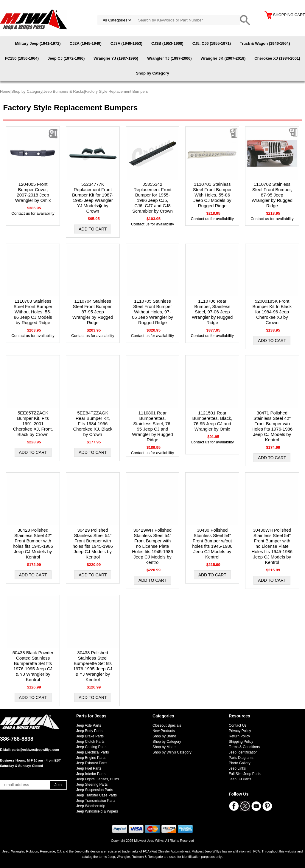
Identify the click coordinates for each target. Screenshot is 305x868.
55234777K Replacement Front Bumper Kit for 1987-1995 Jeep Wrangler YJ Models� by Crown (93, 198)
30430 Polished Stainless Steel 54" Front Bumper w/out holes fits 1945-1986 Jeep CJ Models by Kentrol (212, 543)
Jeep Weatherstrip (91, 806)
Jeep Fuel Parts (89, 768)
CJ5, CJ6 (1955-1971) (212, 43)
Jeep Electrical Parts (92, 752)
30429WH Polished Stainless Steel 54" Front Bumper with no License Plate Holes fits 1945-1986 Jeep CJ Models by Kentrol (152, 546)
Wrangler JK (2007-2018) (223, 58)
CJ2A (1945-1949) (86, 43)
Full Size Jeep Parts (245, 774)
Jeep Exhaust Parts (92, 763)
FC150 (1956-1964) (22, 58)
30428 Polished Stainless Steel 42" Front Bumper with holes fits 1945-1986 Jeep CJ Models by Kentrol (33, 543)
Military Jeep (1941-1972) (38, 43)
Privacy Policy (240, 731)
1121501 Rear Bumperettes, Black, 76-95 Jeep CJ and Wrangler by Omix (212, 421)
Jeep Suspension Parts (95, 790)
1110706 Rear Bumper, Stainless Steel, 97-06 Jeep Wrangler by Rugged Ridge (212, 312)
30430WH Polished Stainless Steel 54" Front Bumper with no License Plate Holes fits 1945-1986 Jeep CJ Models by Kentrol (272, 546)
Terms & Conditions (244, 747)
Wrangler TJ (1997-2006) (169, 58)
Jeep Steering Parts (92, 785)
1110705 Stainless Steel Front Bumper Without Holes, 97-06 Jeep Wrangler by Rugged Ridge (152, 312)
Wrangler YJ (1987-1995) (116, 58)
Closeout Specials (167, 725)
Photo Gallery (240, 763)
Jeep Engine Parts (91, 758)
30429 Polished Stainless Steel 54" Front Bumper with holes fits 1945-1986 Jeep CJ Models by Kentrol (93, 543)
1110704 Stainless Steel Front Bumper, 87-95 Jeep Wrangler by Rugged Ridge (93, 312)
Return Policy (239, 736)
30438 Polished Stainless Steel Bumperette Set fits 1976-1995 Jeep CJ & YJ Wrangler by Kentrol (93, 666)
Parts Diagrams (241, 758)
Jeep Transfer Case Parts (97, 795)
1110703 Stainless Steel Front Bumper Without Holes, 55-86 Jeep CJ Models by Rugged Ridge (33, 312)
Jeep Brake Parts (90, 736)
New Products (164, 731)
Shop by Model (164, 747)
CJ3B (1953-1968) (167, 43)
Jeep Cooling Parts (91, 747)
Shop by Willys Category (172, 752)
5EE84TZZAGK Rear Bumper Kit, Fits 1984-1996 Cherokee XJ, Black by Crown (93, 424)
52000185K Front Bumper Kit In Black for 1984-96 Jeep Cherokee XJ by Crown (272, 312)
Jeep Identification (243, 752)
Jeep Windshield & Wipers (97, 811)
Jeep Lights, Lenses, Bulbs (98, 779)
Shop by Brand (164, 736)
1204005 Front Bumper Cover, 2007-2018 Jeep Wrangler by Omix (33, 192)
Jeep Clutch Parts (90, 742)
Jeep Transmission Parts (96, 801)
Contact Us (238, 725)
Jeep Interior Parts (91, 774)
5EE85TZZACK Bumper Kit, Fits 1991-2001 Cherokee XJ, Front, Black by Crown (33, 424)
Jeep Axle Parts (89, 725)
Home (5, 91)
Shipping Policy (241, 742)
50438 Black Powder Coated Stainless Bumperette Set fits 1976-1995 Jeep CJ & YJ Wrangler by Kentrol (33, 666)
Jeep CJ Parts (240, 779)
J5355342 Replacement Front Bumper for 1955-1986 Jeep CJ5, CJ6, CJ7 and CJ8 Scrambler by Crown (152, 198)
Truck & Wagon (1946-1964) (265, 43)
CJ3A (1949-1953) (126, 43)
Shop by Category (152, 73)
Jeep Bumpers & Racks (64, 91)
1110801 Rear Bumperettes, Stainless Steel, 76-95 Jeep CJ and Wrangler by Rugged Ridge (152, 426)
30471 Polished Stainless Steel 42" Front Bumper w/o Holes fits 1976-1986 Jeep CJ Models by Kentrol (272, 426)
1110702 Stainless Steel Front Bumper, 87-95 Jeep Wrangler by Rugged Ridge (272, 195)
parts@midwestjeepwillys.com (35, 750)
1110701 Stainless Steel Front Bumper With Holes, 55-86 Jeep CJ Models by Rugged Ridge (212, 195)
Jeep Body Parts (89, 731)
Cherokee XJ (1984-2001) (277, 58)
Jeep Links (237, 768)
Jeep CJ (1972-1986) (66, 58)
